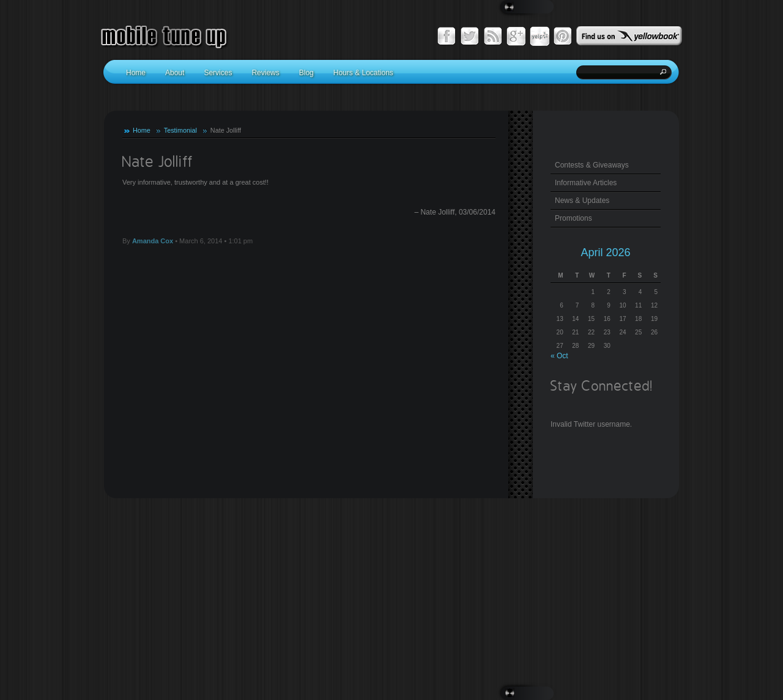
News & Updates (582, 201)
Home (142, 130)
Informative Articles (586, 183)
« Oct (559, 356)
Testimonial (180, 130)
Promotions (573, 218)
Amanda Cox (153, 241)
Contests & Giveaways (592, 165)
